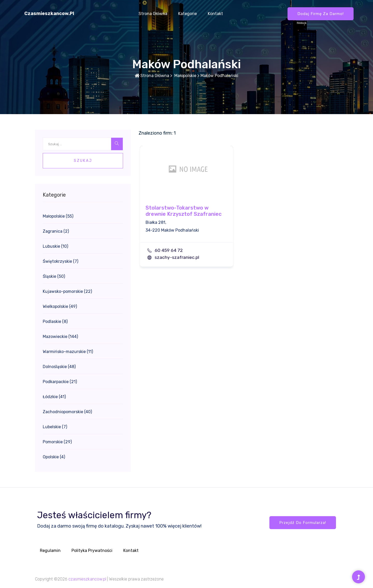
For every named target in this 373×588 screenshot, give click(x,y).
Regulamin (50, 551)
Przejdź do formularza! (303, 523)
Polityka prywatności (92, 551)
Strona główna (153, 14)
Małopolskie (185, 76)
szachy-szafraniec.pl (177, 257)
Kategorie (188, 14)
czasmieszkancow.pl (49, 13)
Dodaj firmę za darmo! (321, 14)
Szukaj (83, 161)
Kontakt (215, 14)
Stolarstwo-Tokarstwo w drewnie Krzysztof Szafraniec (184, 211)
